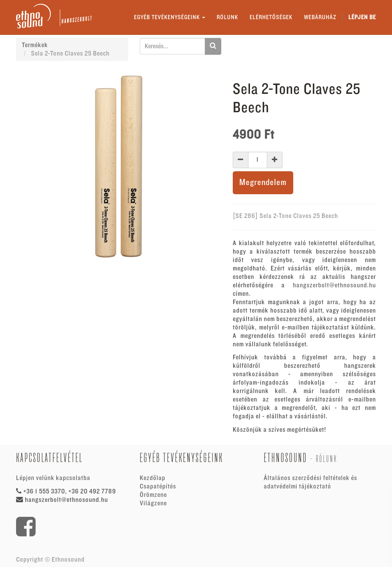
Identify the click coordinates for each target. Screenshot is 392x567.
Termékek (35, 45)
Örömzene (153, 495)
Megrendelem (263, 183)
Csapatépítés (158, 487)
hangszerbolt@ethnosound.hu (334, 285)
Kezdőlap (153, 478)
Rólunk (327, 459)
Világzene (153, 503)
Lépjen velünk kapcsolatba (53, 478)
